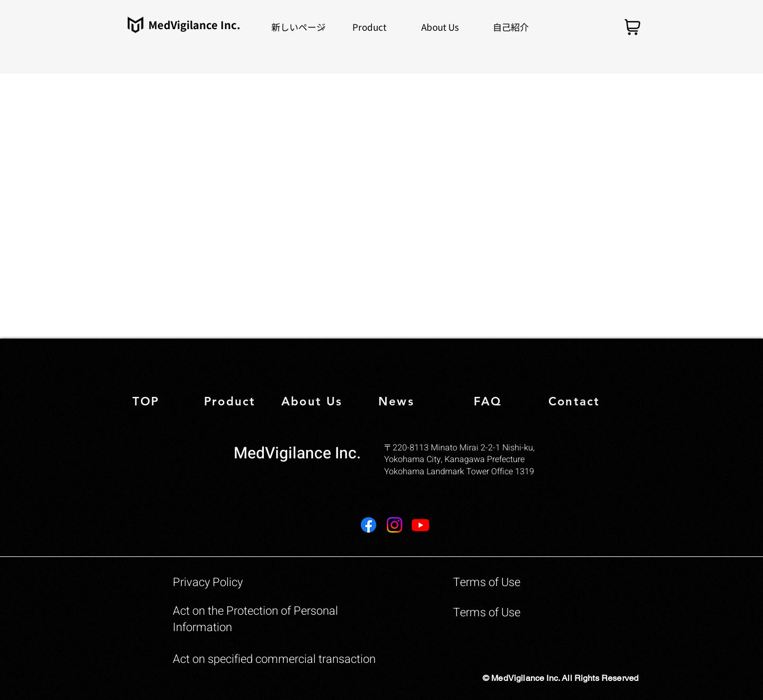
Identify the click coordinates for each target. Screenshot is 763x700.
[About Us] (313, 401)
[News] (406, 401)
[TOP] (167, 401)
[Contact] (589, 401)
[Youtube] (420, 525)
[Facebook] (369, 525)
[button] (369, 27)
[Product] (238, 401)
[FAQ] (502, 401)
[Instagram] (394, 525)
